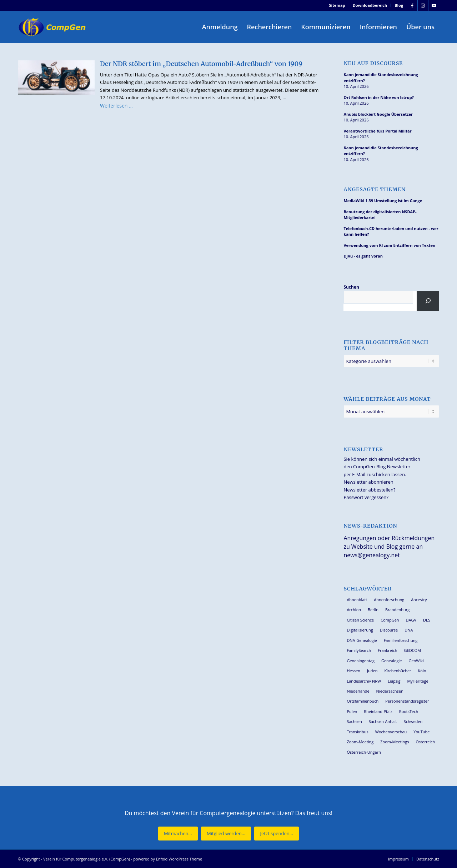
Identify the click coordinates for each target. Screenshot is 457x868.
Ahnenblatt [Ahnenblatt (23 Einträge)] (357, 600)
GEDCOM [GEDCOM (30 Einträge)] (413, 650)
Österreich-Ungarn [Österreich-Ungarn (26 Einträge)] (364, 752)
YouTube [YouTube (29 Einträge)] (421, 732)
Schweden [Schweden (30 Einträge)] (413, 721)
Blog (399, 5)
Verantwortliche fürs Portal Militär (377, 131)
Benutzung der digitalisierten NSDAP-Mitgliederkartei (380, 215)
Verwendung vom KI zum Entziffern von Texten (389, 245)
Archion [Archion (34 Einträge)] (354, 610)
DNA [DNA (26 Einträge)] (409, 630)
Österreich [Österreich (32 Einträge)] (425, 742)
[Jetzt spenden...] (276, 834)
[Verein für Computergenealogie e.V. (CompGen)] (53, 27)
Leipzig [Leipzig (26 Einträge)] (394, 681)
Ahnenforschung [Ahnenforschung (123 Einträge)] (389, 600)
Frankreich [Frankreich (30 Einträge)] (387, 650)
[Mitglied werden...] (226, 834)
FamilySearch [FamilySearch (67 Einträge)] (359, 650)
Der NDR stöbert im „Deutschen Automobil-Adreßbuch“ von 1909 (201, 64)
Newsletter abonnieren (368, 482)
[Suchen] (428, 301)
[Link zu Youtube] (434, 5)
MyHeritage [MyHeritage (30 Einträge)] (418, 681)
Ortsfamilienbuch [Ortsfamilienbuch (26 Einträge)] (363, 701)
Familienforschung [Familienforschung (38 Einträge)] (401, 640)
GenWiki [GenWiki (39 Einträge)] (416, 661)
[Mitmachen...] (178, 834)
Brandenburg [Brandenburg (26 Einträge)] (397, 610)
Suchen (351, 287)
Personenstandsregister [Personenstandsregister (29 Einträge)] (407, 701)
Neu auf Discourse (373, 63)
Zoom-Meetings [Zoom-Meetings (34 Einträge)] (395, 742)
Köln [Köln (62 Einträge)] (422, 671)
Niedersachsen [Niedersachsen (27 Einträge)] (390, 691)
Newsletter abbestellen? (369, 490)
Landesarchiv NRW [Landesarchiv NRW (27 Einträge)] (364, 681)
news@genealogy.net (372, 555)
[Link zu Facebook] (412, 5)
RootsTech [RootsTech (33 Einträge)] (409, 711)
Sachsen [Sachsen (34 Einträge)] (354, 721)
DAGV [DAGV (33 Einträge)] (411, 620)
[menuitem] (337, 5)
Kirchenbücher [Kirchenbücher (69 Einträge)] (398, 671)
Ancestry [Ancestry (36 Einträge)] (419, 600)
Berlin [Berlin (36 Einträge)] (373, 610)
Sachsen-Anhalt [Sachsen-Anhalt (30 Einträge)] (383, 721)
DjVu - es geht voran (363, 256)
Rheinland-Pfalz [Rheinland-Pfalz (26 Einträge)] (378, 711)
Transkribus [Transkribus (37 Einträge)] (357, 732)
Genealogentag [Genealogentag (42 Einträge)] (361, 661)
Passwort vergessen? (366, 497)
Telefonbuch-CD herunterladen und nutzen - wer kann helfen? (391, 231)
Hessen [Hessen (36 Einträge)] (353, 671)
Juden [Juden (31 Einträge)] (372, 671)
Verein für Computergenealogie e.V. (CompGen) (87, 859)
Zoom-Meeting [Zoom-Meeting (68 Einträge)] (360, 742)
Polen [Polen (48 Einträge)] (352, 711)
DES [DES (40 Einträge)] (427, 620)
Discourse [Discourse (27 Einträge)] (389, 630)
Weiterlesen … (116, 106)
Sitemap (337, 5)
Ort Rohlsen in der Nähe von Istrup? (379, 97)
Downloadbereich (370, 5)
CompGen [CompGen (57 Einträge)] (390, 620)
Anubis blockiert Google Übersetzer (378, 114)
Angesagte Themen (375, 189)
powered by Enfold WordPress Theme (168, 859)
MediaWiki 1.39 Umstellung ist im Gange (383, 201)
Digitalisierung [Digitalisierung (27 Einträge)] (360, 630)
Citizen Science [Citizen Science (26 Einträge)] (360, 620)
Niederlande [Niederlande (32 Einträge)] (358, 691)
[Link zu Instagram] (423, 5)
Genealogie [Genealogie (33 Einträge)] (392, 661)
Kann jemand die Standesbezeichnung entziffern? (381, 78)
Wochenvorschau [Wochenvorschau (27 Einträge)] (391, 732)
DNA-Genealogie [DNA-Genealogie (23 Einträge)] (362, 640)
